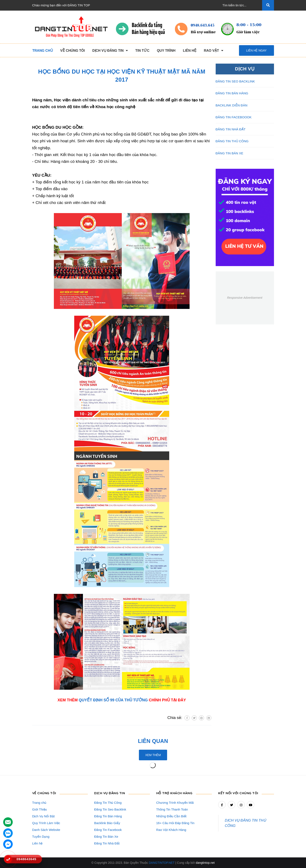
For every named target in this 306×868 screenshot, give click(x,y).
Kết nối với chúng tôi (240, 793)
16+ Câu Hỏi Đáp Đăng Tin (175, 823)
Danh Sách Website (46, 830)
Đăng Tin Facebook (108, 830)
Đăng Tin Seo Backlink (110, 809)
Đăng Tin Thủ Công (108, 803)
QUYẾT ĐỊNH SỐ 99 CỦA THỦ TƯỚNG (113, 700)
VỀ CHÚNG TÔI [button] (45, 793)
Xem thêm (153, 755)
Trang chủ (39, 803)
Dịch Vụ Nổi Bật (44, 816)
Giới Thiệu (40, 809)
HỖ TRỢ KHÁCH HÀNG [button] (176, 793)
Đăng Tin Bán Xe (106, 837)
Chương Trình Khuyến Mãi (175, 803)
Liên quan (153, 741)
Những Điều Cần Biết (171, 816)
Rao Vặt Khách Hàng (171, 830)
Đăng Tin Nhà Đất (107, 843)
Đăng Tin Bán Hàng (108, 816)
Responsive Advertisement (245, 298)
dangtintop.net (205, 863)
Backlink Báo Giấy (107, 823)
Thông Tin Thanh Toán (172, 809)
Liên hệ (37, 843)
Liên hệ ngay (256, 50)
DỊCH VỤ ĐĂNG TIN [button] (111, 793)
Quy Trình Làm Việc (46, 823)
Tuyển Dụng (41, 837)
